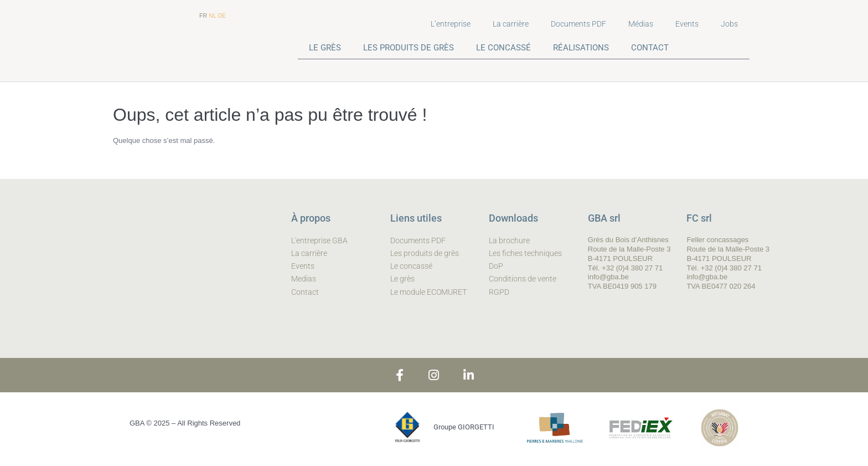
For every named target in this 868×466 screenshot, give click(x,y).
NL (212, 16)
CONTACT (650, 48)
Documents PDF (578, 24)
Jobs (729, 24)
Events (687, 24)
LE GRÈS (325, 48)
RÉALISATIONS (581, 48)
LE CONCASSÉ (503, 48)
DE (222, 16)
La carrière (511, 24)
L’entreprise (451, 24)
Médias (641, 24)
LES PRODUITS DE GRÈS (409, 48)
